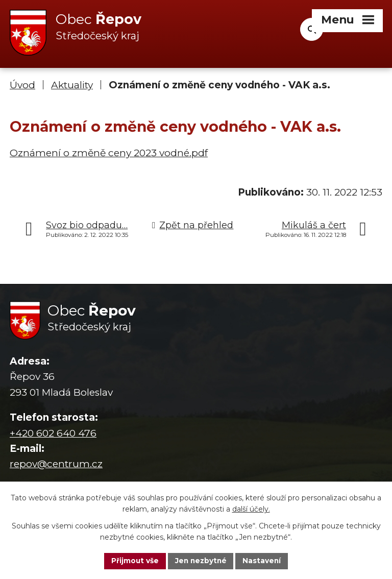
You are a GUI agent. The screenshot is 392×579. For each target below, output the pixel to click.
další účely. (251, 509)
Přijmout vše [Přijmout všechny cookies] (134, 561)
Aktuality (72, 86)
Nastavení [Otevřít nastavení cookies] (263, 561)
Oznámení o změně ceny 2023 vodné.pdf (109, 153)
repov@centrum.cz (56, 464)
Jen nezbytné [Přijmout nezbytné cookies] (201, 561)
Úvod (22, 86)
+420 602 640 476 (53, 433)
